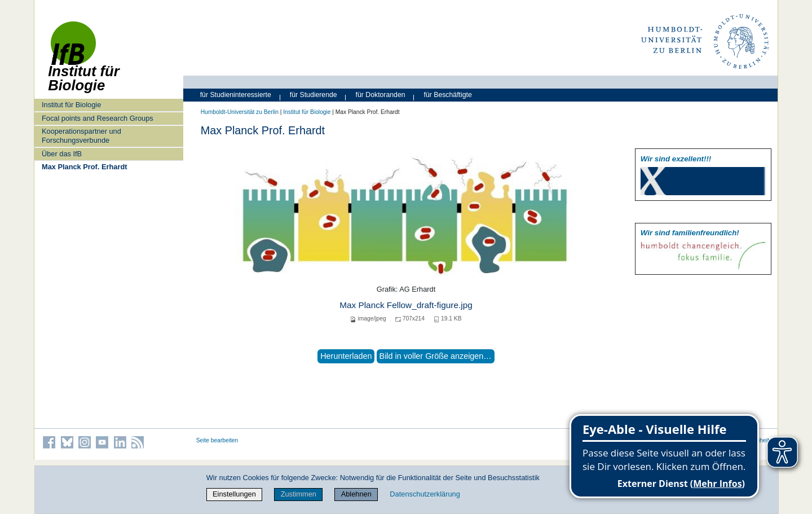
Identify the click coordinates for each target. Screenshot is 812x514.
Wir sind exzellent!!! (676, 159)
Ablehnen (356, 494)
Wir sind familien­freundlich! (690, 233)
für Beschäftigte (448, 95)
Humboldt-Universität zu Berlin (240, 112)
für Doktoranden (381, 95)
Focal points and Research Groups (98, 118)
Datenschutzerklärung (425, 494)
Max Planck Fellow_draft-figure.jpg (406, 305)
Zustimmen (299, 494)
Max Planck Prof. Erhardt (84, 167)
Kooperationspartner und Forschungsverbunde (81, 135)
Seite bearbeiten (217, 440)
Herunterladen (346, 356)
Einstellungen (234, 494)
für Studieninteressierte (236, 95)
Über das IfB (62, 154)
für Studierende (314, 95)
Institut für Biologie (71, 105)
